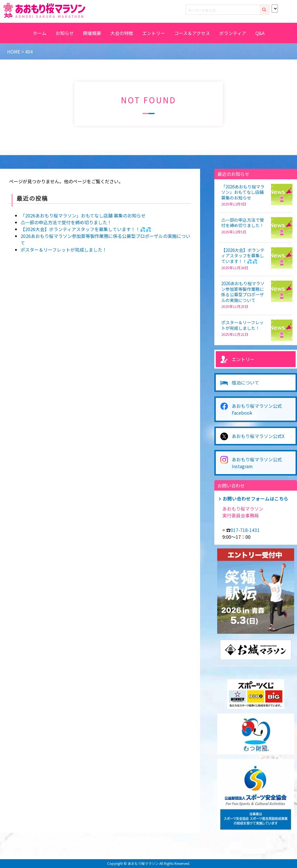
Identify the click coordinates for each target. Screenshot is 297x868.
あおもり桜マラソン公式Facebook (257, 409)
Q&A (260, 33)
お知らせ (65, 33)
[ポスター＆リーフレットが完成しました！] (282, 330)
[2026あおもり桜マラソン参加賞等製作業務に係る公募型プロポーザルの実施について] (282, 291)
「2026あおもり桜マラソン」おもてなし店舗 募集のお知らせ (83, 215)
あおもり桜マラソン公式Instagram (257, 463)
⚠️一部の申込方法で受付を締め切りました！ (66, 222)
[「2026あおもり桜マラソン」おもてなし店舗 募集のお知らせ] (282, 195)
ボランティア (233, 33)
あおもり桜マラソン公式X (258, 436)
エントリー (154, 33)
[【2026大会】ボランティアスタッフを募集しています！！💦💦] (282, 258)
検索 (264, 10)
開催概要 (92, 33)
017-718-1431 (245, 530)
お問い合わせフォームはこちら (256, 499)
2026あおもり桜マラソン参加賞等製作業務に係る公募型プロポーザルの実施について (243, 292)
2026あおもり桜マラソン (43, 10)
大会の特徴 (122, 33)
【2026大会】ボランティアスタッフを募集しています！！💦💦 (86, 229)
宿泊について (245, 382)
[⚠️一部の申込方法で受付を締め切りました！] (282, 228)
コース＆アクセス (192, 33)
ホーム (40, 33)
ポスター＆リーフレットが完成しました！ (64, 250)
